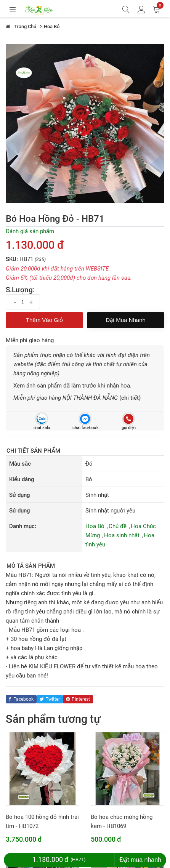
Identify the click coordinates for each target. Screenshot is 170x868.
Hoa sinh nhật (122, 535)
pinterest (78, 699)
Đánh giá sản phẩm (30, 231)
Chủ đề (118, 526)
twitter (50, 699)
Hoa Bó (95, 526)
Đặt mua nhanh (126, 320)
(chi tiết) (130, 398)
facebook (21, 699)
